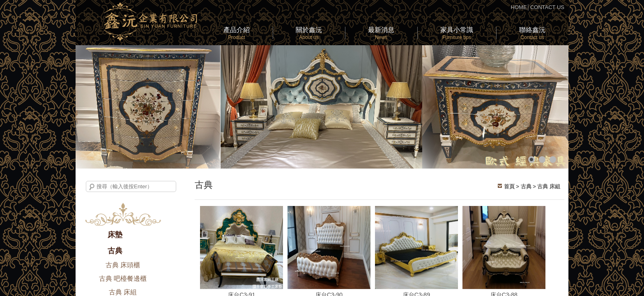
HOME (519, 7)
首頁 (509, 186)
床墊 (115, 235)
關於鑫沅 (309, 33)
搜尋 (92, 187)
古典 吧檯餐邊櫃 (123, 279)
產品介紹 (237, 33)
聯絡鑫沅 (532, 33)
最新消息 (381, 33)
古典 (115, 251)
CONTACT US (547, 7)
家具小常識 (457, 33)
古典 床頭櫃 (123, 265)
